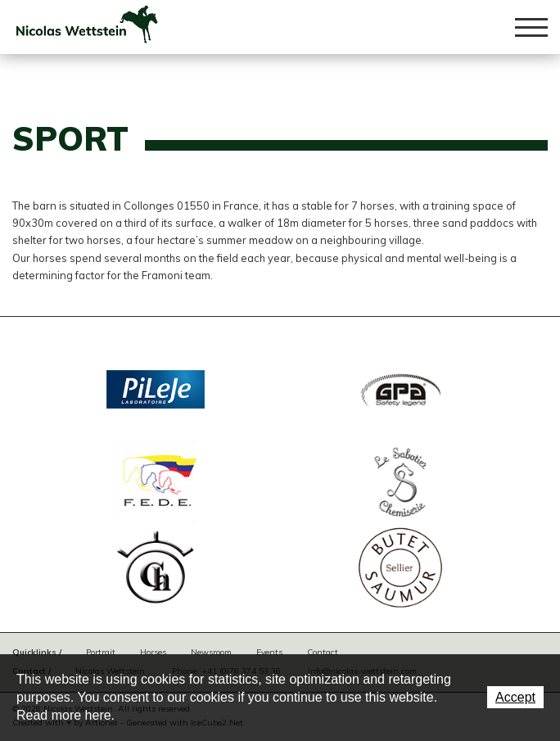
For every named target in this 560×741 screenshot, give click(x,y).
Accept (515, 697)
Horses (153, 652)
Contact (323, 652)
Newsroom (211, 652)
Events (269, 652)
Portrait (101, 652)
